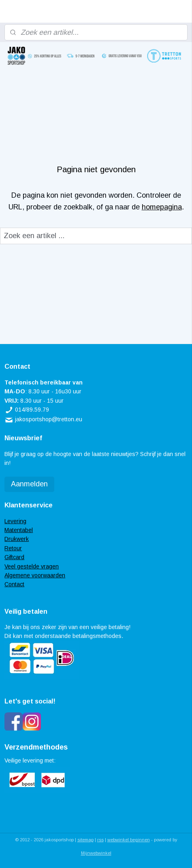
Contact (14, 584)
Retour (13, 548)
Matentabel (19, 530)
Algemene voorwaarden (35, 575)
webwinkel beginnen (129, 840)
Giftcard (14, 557)
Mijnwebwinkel (96, 853)
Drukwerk (17, 539)
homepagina (162, 207)
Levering (15, 521)
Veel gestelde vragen (32, 566)
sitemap (85, 840)
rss (100, 840)
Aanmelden (29, 484)
